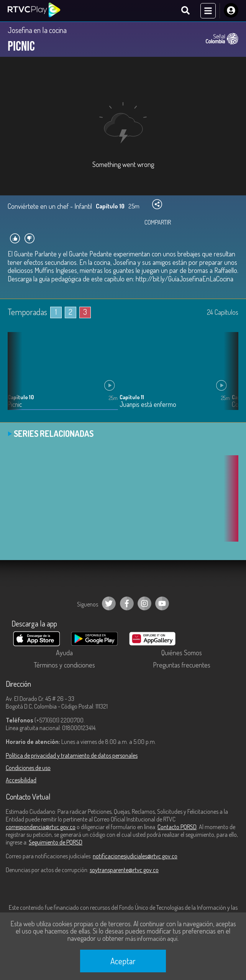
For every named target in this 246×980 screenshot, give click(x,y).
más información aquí (151, 939)
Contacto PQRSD (177, 827)
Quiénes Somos (182, 653)
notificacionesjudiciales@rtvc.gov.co (135, 856)
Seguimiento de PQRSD (56, 842)
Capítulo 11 (132, 397)
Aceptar (123, 961)
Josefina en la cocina (37, 30)
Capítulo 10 (21, 397)
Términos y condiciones (64, 665)
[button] (229, 377)
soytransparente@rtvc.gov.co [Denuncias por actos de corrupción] (124, 870)
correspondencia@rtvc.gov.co (41, 827)
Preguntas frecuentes (182, 665)
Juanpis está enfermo (148, 404)
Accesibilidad (21, 780)
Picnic (15, 404)
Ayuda (64, 653)
